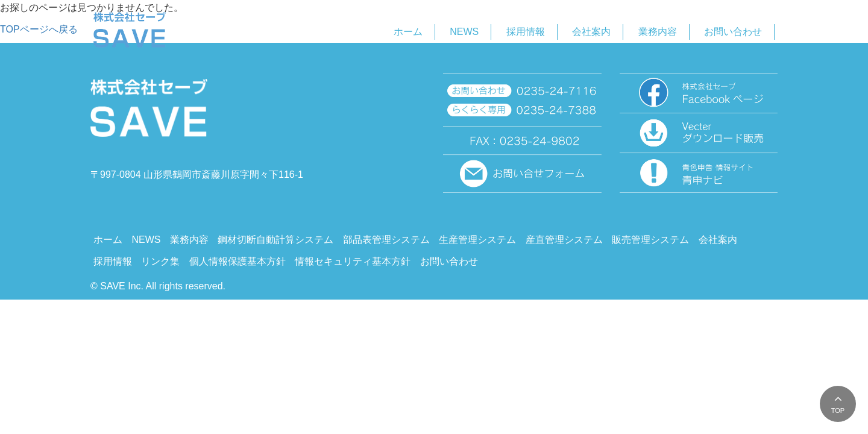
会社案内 (591, 32)
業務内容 (658, 32)
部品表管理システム (386, 240)
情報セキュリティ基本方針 (353, 261)
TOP (838, 410)
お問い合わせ (733, 32)
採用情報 (526, 32)
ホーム (408, 32)
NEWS (464, 32)
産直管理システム (564, 240)
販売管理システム (650, 240)
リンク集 (160, 261)
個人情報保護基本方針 (237, 261)
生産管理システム (477, 240)
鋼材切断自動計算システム (275, 240)
